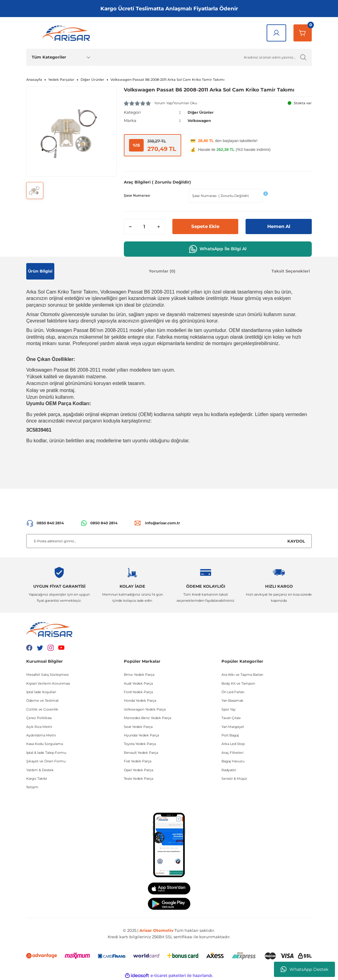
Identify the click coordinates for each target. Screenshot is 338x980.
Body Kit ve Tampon (238, 683)
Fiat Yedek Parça (138, 761)
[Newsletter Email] (169, 541)
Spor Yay (228, 709)
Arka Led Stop (233, 744)
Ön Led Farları (233, 692)
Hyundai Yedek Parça (141, 735)
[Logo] (67, 33)
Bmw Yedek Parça (139, 675)
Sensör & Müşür (234, 779)
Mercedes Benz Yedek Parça (147, 718)
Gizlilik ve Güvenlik (42, 709)
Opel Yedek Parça (138, 770)
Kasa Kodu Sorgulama (45, 744)
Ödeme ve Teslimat (42, 700)
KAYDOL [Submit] (296, 541)
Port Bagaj (230, 735)
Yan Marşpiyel (233, 726)
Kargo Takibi (37, 779)
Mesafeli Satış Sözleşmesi (47, 675)
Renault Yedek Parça (141, 752)
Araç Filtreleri (232, 752)
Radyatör (229, 770)
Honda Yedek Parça (140, 700)
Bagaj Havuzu (233, 761)
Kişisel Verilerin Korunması (48, 683)
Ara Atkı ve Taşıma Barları (242, 675)
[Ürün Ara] (203, 57)
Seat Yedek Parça (138, 726)
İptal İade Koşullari (41, 692)
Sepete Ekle (205, 226)
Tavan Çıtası (231, 718)
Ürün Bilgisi (40, 271)
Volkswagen (200, 120)
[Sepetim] (303, 33)
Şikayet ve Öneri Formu (46, 761)
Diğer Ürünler (202, 112)
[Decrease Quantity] (130, 226)
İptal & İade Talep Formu (46, 752)
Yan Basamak (232, 700)
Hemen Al (279, 226)
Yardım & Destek (40, 770)
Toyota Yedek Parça (140, 744)
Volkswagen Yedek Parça (145, 709)
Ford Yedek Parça (138, 692)
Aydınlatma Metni (41, 735)
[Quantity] (144, 226)
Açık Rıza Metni (39, 726)
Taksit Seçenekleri (291, 271)
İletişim (32, 787)
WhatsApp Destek (304, 969)
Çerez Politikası (39, 718)
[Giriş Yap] (276, 33)
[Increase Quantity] (159, 226)
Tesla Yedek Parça (138, 779)
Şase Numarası (137, 195)
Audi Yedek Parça (138, 683)
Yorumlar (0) (162, 271)
